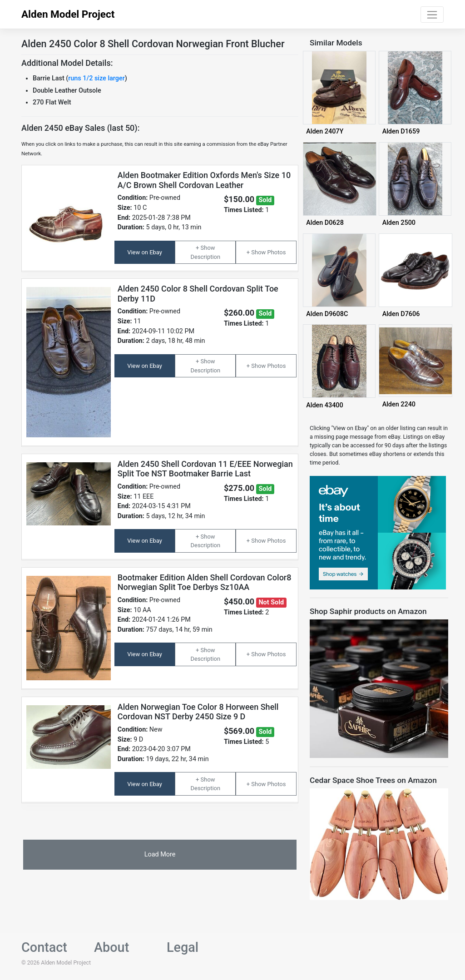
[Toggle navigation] (432, 15)
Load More (160, 854)
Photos (276, 252)
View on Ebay (145, 252)
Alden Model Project (68, 14)
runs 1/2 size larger (96, 78)
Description (206, 257)
